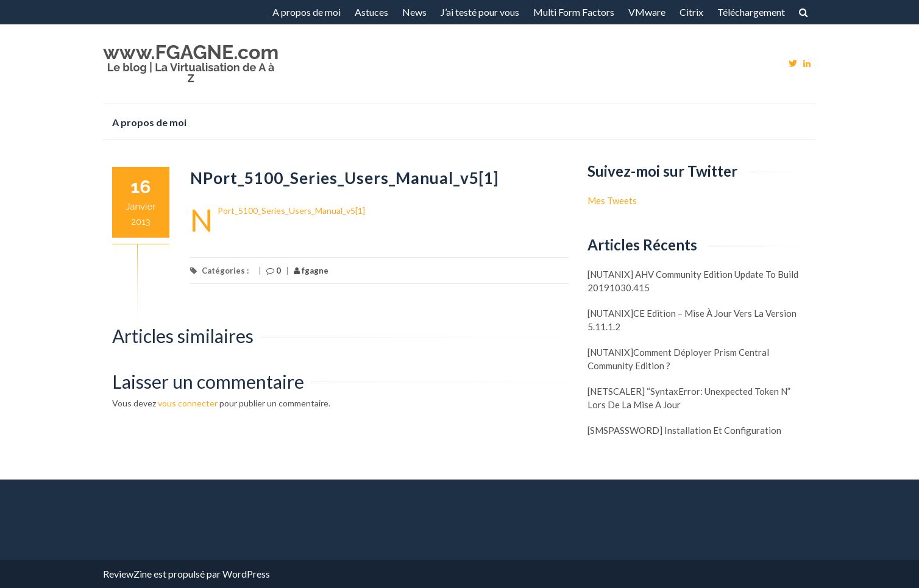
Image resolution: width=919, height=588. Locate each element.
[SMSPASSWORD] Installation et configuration (684, 430)
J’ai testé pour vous (480, 12)
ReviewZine (127, 574)
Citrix (691, 12)
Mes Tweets (612, 200)
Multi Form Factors (574, 12)
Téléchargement (751, 12)
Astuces (371, 12)
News (414, 12)
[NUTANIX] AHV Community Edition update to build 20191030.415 (693, 281)
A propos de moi (307, 12)
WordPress (246, 574)
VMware (647, 12)
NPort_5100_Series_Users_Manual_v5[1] (291, 211)
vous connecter (188, 403)
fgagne (311, 271)
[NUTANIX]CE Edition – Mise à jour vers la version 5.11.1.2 (692, 320)
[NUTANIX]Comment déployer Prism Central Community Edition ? (678, 359)
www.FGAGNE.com (191, 52)
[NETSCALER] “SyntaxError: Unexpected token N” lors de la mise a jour (689, 398)
